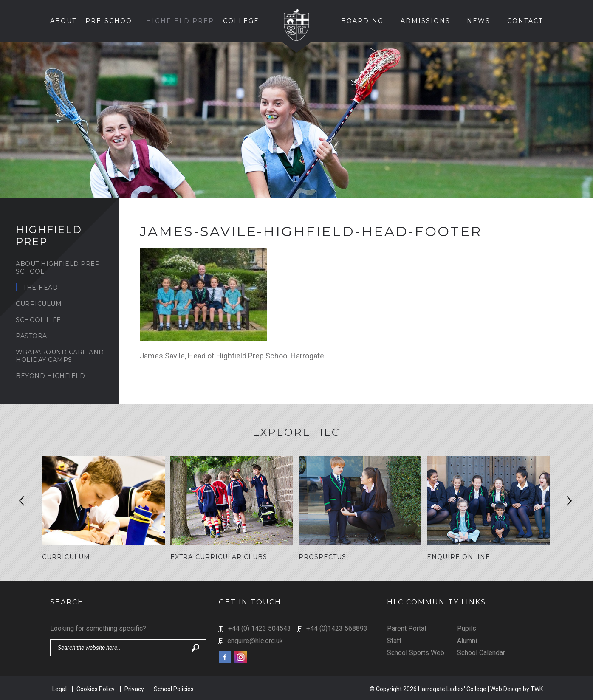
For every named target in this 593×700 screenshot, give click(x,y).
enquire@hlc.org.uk (255, 640)
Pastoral (33, 336)
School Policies (174, 688)
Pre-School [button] (111, 21)
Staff (394, 640)
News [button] (479, 21)
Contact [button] (525, 21)
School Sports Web (416, 652)
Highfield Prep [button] (180, 21)
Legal (59, 688)
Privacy (134, 688)
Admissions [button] (425, 21)
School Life (38, 320)
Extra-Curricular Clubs (219, 557)
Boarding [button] (362, 21)
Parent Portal (407, 628)
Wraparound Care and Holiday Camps (60, 356)
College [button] (241, 21)
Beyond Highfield (50, 376)
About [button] (63, 21)
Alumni (467, 640)
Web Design (506, 688)
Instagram (241, 657)
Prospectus (322, 557)
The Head (40, 288)
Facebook (225, 657)
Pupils (467, 628)
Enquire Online (459, 557)
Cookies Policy (96, 688)
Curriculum (39, 304)
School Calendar (481, 652)
